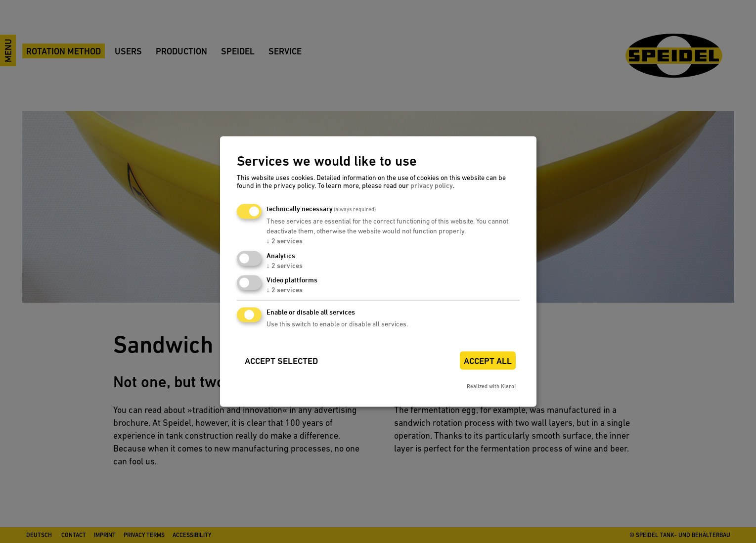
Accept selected (281, 361)
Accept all (488, 361)
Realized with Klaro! (491, 387)
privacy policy (432, 185)
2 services (285, 241)
